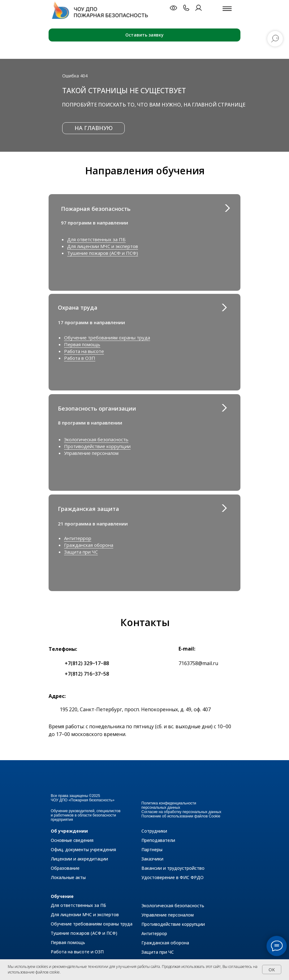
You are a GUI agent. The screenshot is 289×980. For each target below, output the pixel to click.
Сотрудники (154, 831)
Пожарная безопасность (96, 209)
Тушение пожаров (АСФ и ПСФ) (103, 253)
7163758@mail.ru (198, 663)
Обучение (62, 896)
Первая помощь (82, 344)
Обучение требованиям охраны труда (107, 338)
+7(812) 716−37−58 (87, 674)
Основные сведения (72, 840)
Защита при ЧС (81, 552)
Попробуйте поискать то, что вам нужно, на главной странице (154, 105)
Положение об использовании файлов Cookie (181, 816)
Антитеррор (78, 538)
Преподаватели (158, 840)
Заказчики (152, 859)
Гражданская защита (88, 509)
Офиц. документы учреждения (83, 849)
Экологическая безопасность (96, 439)
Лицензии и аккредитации (79, 859)
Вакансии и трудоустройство (173, 868)
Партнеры (152, 849)
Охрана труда (78, 307)
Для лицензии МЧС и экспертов (103, 246)
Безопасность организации (97, 408)
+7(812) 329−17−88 (87, 663)
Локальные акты (68, 877)
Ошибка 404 (75, 76)
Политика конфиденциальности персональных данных (169, 805)
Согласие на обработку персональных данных (181, 812)
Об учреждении (69, 831)
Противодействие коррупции (97, 446)
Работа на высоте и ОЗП (77, 952)
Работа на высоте (84, 351)
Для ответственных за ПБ (96, 239)
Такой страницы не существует (124, 90)
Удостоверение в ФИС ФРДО (173, 877)
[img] (224, 508)
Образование (65, 868)
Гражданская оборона (89, 545)
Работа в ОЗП (80, 358)
